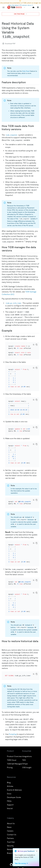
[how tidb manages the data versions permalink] (14, 251)
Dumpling (13, 734)
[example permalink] (14, 331)
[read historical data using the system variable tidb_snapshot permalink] (32, 37)
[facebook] (25, 865)
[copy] (37, 345)
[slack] (30, 865)
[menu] (3, 7)
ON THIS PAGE (20, 14)
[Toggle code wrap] (34, 345)
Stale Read (26, 71)
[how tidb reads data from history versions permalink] (23, 129)
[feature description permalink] (28, 82)
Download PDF (9, 44)
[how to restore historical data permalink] (3, 644)
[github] (11, 865)
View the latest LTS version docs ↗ (20, 5)
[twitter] (16, 865)
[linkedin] (21, 865)
